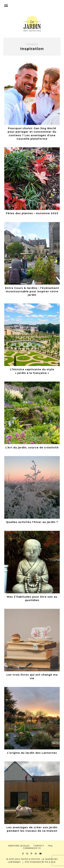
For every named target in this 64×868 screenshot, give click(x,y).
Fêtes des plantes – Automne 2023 (32, 213)
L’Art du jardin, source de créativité (32, 448)
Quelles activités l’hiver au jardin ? (32, 522)
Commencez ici (32, 848)
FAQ (50, 846)
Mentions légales (19, 846)
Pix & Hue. (51, 862)
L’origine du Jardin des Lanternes (32, 753)
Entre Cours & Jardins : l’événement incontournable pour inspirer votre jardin (32, 292)
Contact (39, 846)
